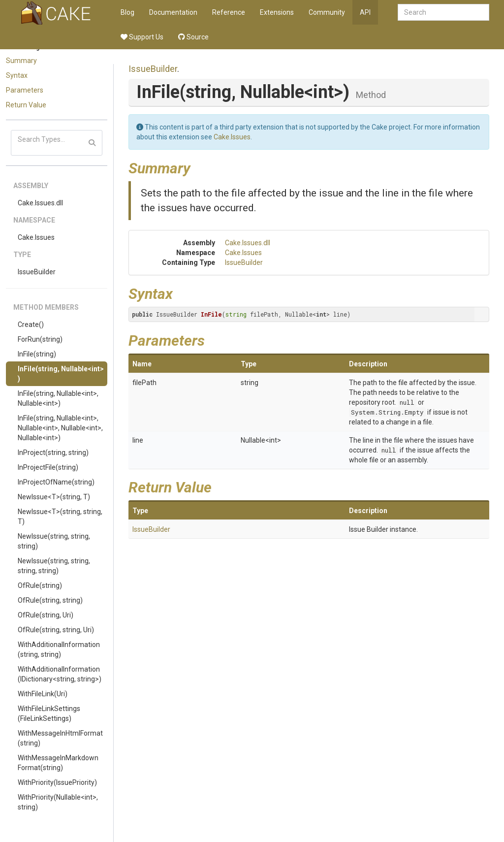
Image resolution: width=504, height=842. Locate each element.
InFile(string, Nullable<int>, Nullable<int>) (58, 398)
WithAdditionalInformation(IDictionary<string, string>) (60, 674)
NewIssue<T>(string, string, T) (60, 517)
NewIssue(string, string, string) (54, 541)
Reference (229, 12)
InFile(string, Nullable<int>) (61, 374)
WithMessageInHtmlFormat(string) (60, 738)
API (365, 12)
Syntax (17, 75)
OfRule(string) (40, 585)
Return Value (26, 105)
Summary (21, 61)
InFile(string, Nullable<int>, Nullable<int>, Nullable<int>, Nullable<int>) (60, 428)
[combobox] (443, 12)
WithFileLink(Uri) (43, 694)
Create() (31, 324)
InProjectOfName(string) (56, 482)
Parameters (25, 90)
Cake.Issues (36, 237)
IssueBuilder (37, 272)
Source (193, 37)
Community (327, 12)
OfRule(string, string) (50, 600)
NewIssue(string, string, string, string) (54, 566)
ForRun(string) (40, 339)
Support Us (142, 37)
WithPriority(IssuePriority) (57, 782)
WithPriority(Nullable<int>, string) (58, 802)
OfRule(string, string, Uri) (56, 630)
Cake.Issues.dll (40, 203)
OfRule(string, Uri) (46, 615)
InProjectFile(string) (48, 467)
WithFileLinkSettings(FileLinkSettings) (49, 713)
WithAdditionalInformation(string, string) (59, 649)
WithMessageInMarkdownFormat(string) (58, 763)
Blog (127, 12)
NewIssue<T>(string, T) (54, 497)
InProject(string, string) (53, 453)
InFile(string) (37, 354)
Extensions (277, 12)
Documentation (173, 12)
